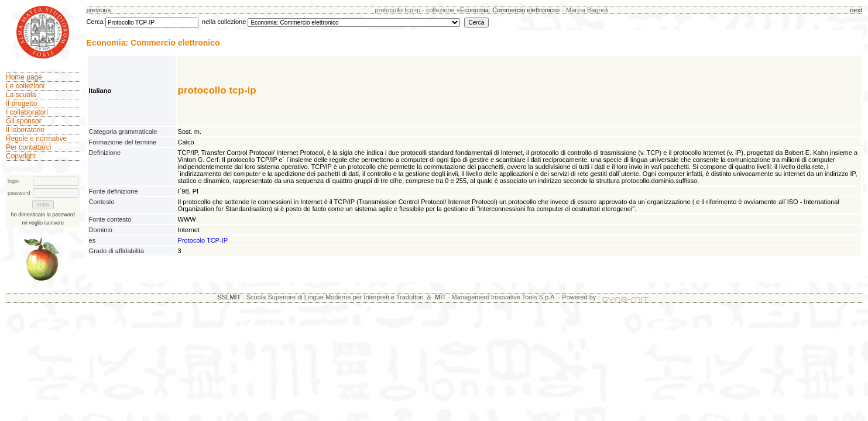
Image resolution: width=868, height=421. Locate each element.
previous (99, 10)
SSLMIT (229, 297)
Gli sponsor (24, 121)
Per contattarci (28, 147)
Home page (24, 77)
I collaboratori (27, 112)
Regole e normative (36, 139)
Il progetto (21, 103)
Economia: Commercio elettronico (508, 10)
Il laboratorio (25, 130)
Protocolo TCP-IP (203, 240)
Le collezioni (25, 86)
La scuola (21, 95)
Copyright (21, 156)
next (856, 10)
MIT (440, 297)
